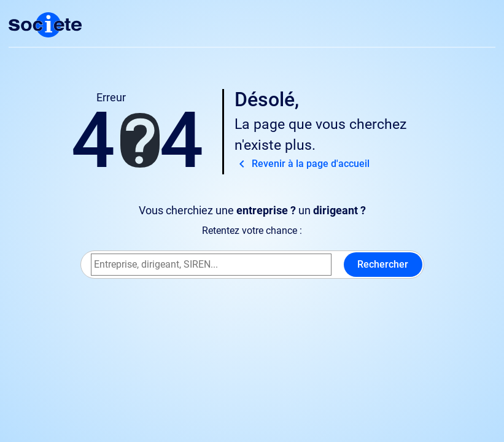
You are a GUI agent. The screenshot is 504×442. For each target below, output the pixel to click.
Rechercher (383, 264)
